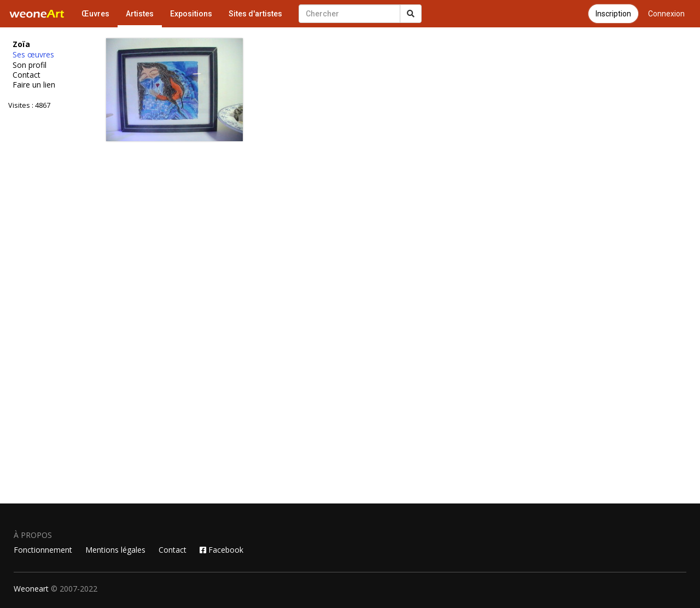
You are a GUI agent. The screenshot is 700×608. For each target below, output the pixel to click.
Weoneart (31, 589)
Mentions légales (115, 550)
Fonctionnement (43, 550)
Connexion (666, 14)
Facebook (221, 550)
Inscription (613, 14)
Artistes (140, 14)
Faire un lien (34, 85)
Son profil (30, 65)
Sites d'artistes (255, 14)
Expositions (191, 14)
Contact (27, 75)
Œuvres (95, 14)
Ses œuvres (33, 55)
